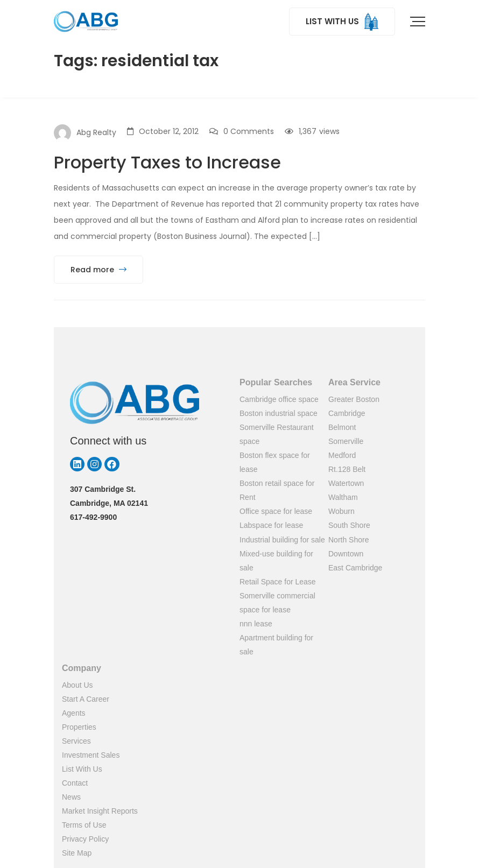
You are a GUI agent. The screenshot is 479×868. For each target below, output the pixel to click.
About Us (78, 685)
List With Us (82, 769)
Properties (79, 727)
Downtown (346, 554)
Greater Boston (354, 399)
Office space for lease (276, 511)
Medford (342, 455)
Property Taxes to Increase (167, 162)
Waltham (343, 497)
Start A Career (86, 699)
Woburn (341, 511)
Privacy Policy (85, 839)
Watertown (346, 483)
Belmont (342, 427)
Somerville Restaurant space (277, 434)
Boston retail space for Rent (277, 490)
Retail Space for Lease (278, 582)
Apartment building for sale (276, 645)
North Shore (348, 540)
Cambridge (347, 413)
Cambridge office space (279, 399)
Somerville (346, 441)
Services (76, 741)
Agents (74, 713)
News (71, 797)
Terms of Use (84, 825)
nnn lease (256, 624)
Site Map (77, 853)
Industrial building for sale (282, 540)
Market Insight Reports (100, 811)
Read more (98, 270)
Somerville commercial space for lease (277, 603)
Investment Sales (91, 755)
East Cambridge (355, 568)
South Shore (349, 525)
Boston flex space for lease (275, 462)
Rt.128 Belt (347, 469)
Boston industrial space (279, 413)
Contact (75, 783)
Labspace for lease (271, 525)
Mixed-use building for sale (276, 561)
